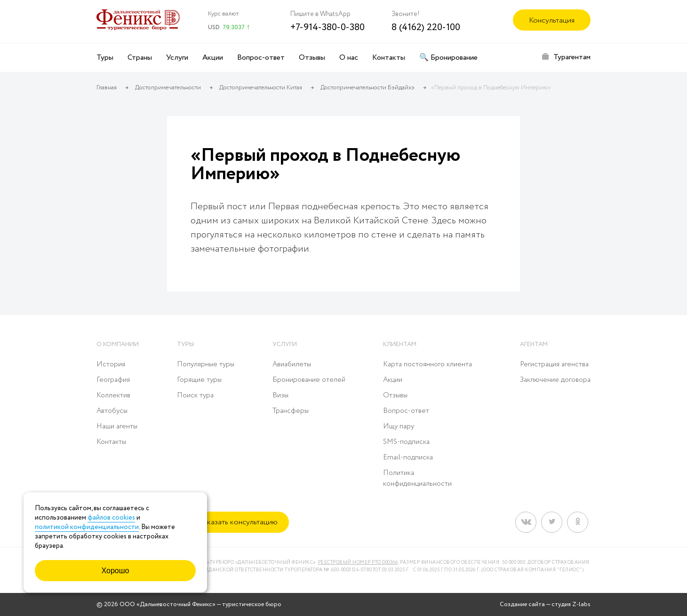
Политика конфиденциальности (417, 478)
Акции (213, 58)
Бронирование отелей (309, 380)
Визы (280, 395)
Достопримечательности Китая (261, 88)
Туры (105, 58)
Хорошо (116, 571)
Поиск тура (195, 395)
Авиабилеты (292, 364)
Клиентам (400, 344)
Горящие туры (199, 380)
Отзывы (312, 58)
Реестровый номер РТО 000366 (358, 563)
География (113, 380)
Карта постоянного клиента (427, 364)
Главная (107, 88)
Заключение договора (555, 380)
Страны (140, 58)
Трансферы (291, 411)
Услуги (177, 58)
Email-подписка (408, 458)
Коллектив (113, 395)
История (111, 364)
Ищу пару (399, 426)
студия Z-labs (571, 604)
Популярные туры (206, 364)
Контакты (389, 58)
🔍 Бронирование (448, 58)
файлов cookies (111, 518)
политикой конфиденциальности (87, 527)
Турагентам (572, 57)
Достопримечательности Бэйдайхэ (367, 88)
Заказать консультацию (238, 522)
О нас (349, 58)
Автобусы (112, 411)
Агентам (534, 344)
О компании (118, 344)
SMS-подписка (406, 442)
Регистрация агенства (554, 364)
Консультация (552, 20)
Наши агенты (117, 426)
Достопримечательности (168, 88)
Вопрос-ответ (261, 58)
